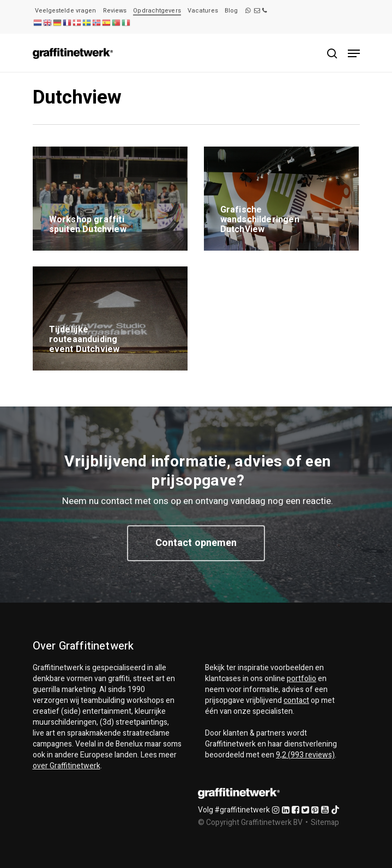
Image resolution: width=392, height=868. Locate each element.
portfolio (301, 679)
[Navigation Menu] (354, 53)
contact (296, 700)
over (67, 766)
